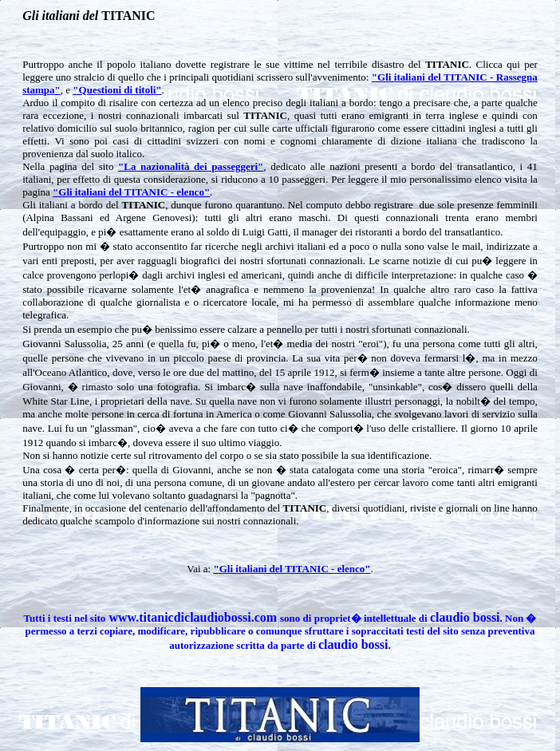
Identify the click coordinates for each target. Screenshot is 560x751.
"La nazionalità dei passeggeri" (191, 166)
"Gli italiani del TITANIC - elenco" (131, 192)
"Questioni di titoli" (117, 90)
